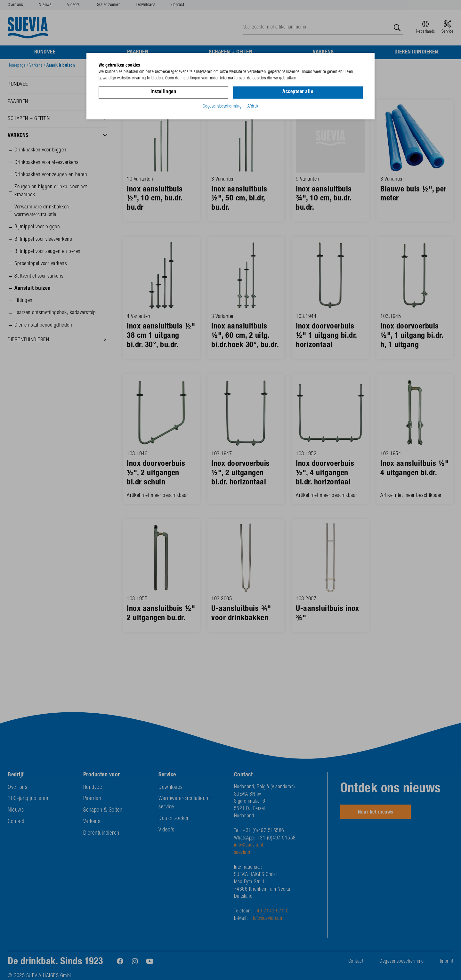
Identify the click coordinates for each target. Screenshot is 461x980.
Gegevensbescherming (222, 107)
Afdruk (253, 107)
